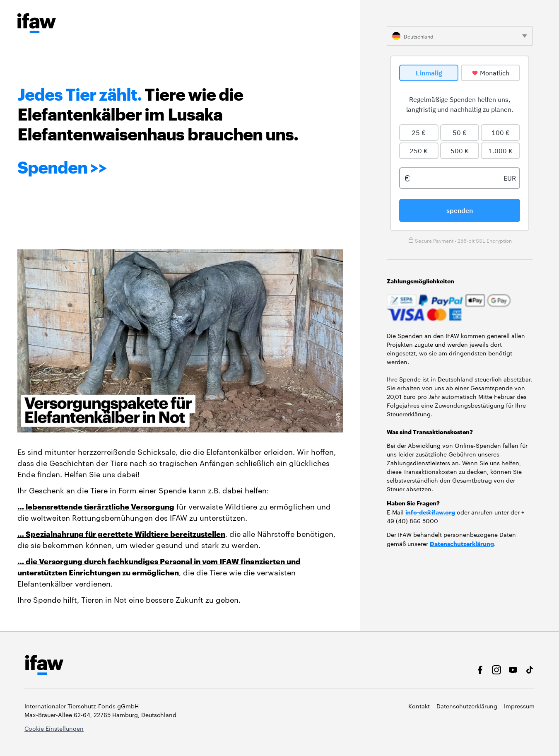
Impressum (519, 706)
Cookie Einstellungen (54, 728)
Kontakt (419, 706)
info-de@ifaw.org (430, 512)
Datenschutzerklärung (462, 543)
